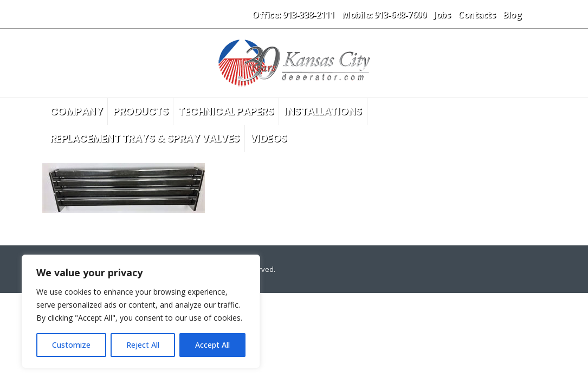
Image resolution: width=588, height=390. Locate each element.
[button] (537, 14)
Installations (323, 111)
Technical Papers (226, 111)
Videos (269, 138)
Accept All (212, 345)
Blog (512, 15)
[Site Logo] (294, 63)
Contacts (477, 15)
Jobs (442, 15)
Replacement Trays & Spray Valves (145, 138)
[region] (141, 311)
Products (140, 111)
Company (76, 111)
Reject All (143, 345)
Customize (71, 345)
